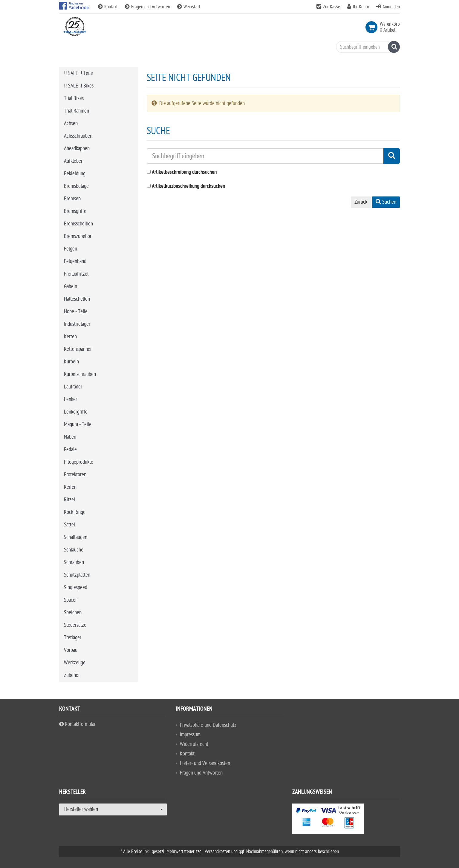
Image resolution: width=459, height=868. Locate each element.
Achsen (71, 123)
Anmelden (391, 7)
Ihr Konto (361, 7)
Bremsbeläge (76, 186)
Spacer (70, 600)
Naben (70, 437)
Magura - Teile (78, 424)
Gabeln (71, 286)
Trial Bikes (74, 98)
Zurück (361, 202)
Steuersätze (75, 625)
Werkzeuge (75, 663)
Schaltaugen (76, 537)
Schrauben (74, 562)
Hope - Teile (76, 312)
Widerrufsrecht (194, 744)
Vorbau (71, 650)
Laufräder (73, 387)
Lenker (71, 399)
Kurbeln (71, 362)
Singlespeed (76, 587)
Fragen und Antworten (148, 7)
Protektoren (75, 475)
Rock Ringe (75, 512)
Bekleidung (75, 174)
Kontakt (108, 7)
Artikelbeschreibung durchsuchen (184, 172)
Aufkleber (73, 161)
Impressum (190, 735)
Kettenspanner (78, 349)
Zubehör (72, 675)
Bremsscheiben (78, 224)
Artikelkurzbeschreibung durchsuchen (188, 186)
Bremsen (72, 199)
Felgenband (75, 261)
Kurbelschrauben (80, 374)
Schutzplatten (77, 575)
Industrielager (77, 324)
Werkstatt (189, 7)
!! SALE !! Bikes (79, 86)
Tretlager (73, 638)
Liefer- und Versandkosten (205, 763)
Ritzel (69, 500)
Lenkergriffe (76, 412)
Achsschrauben (78, 136)
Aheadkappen (77, 149)
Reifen (70, 487)
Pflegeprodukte (79, 462)
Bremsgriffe (75, 211)
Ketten (70, 337)
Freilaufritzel (76, 274)
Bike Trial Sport (84, 50)
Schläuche (74, 550)
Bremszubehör (78, 236)
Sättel (69, 525)
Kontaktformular (77, 724)
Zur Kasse (332, 7)
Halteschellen (77, 299)
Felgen (71, 249)
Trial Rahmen (76, 111)
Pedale (70, 450)
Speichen (73, 613)
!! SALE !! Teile (78, 73)
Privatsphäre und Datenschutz (208, 725)
